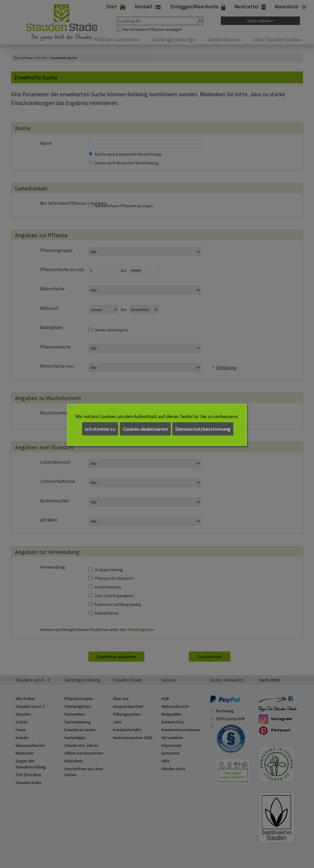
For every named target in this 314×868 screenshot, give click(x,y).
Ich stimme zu (100, 429)
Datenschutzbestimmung (203, 429)
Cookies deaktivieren (145, 429)
